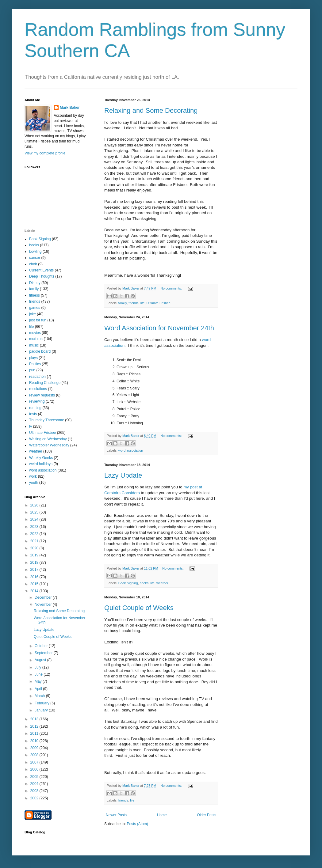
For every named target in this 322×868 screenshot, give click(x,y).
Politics (35, 364)
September (44, 653)
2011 (35, 733)
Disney (35, 283)
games (35, 308)
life (143, 303)
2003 (35, 791)
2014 (35, 591)
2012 (35, 726)
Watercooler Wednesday (49, 445)
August (41, 660)
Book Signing (128, 583)
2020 (35, 548)
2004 (35, 784)
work (33, 476)
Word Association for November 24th (159, 328)
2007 (35, 762)
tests (33, 414)
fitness (34, 295)
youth (34, 483)
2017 (35, 570)
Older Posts (207, 815)
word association (131, 450)
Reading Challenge (45, 383)
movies (35, 333)
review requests (42, 395)
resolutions (38, 389)
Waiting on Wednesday (48, 439)
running (35, 408)
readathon (37, 377)
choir (33, 264)
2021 (35, 541)
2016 (35, 577)
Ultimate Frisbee (158, 303)
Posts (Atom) (137, 824)
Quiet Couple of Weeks (139, 608)
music (34, 345)
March (40, 696)
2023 (35, 527)
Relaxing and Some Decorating (151, 110)
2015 (35, 584)
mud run (36, 339)
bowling (35, 252)
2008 (35, 755)
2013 (35, 719)
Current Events (41, 270)
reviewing (37, 401)
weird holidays (41, 464)
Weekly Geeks (41, 458)
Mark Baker (70, 108)
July (38, 667)
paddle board (40, 351)
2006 (35, 769)
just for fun (38, 320)
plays (33, 358)
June (39, 674)
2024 (35, 519)
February (42, 703)
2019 (35, 555)
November (44, 605)
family (123, 303)
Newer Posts (116, 815)
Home (162, 815)
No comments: (172, 288)
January (42, 710)
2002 (35, 798)
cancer (35, 258)
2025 (35, 512)
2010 (35, 741)
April (39, 689)
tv (31, 426)
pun (32, 370)
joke (33, 314)
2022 (35, 534)
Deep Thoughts (42, 276)
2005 (35, 777)
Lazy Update (123, 475)
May (39, 681)
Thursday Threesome (47, 420)
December (44, 597)
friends (133, 303)
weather (162, 583)
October (42, 646)
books (144, 583)
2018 (35, 563)
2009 (35, 748)
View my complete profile (45, 153)
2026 (35, 505)
